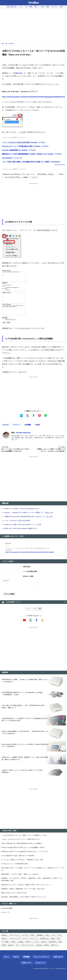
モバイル (26, 935)
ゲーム (21, 7)
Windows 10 (45, 939)
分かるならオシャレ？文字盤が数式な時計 (15, 864)
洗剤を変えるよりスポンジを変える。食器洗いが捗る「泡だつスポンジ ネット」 (27, 885)
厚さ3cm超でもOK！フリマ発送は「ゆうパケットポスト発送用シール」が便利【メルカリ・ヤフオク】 (33, 869)
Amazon (44, 942)
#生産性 (37, 425)
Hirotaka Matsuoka (23, 433)
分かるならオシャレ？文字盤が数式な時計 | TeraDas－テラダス (25, 146)
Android (5, 935)
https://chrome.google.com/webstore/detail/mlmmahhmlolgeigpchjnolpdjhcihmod (33, 97)
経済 (43, 7)
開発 (53, 939)
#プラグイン (17, 425)
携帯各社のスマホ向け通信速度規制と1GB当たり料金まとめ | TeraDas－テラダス (32, 154)
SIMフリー (55, 945)
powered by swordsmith (60, 165)
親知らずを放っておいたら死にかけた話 (14, 893)
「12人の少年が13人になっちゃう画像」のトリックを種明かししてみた (24, 835)
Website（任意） (29, 576)
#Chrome (5, 425)
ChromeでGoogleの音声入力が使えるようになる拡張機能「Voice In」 (24, 847)
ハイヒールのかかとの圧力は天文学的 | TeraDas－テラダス (24, 143)
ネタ (18, 945)
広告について (27, 963)
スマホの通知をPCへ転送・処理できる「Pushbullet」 (18, 856)
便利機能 (26, 957)
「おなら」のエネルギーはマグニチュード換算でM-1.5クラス (21, 839)
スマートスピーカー (28, 945)
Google (21, 942)
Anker (14, 942)
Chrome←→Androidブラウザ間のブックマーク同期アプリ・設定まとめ (28, 513)
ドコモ (37, 942)
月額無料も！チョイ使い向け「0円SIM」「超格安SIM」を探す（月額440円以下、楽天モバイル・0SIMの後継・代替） (32, 879)
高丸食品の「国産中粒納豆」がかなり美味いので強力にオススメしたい (24, 897)
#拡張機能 (28, 425)
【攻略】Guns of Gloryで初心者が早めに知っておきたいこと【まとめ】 (29, 516)
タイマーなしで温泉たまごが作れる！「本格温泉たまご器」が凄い (22, 860)
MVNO (47, 945)
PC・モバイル (12, 7)
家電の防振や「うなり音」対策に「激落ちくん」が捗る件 (20, 874)
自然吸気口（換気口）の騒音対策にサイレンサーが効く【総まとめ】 (23, 889)
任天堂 (4, 945)
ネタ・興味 (29, 7)
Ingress (11, 945)
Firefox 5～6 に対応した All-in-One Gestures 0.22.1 (22, 509)
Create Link (18, 73)
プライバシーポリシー (41, 957)
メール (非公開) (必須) (30, 571)
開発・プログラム (52, 7)
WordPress (53, 942)
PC (61, 935)
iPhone (5, 939)
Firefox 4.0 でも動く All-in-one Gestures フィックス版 (23, 524)
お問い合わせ (58, 957)
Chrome (40, 945)
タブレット (35, 939)
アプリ (26, 939)
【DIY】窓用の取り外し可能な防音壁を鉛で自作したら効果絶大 (21, 843)
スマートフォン (15, 935)
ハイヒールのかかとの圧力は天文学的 (17, 521)
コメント (6, 580)
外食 (61, 942)
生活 (48, 935)
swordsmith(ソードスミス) (12, 158)
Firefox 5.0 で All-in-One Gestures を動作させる (20, 528)
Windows (41, 935)
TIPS (33, 935)
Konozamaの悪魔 (7, 908)
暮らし (37, 7)
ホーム (7, 957)
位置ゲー (29, 942)
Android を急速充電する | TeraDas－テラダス (19, 150)
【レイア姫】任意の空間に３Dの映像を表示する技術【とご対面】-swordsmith (31, 162)
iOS (59, 939)
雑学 (61, 7)
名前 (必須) (27, 567)
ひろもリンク (5, 912)
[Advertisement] (33, 24)
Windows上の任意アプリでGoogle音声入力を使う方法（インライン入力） (25, 851)
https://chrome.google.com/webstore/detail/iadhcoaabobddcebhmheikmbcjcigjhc (30, 552)
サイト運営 (6, 942)
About (16, 957)
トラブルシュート (15, 939)
